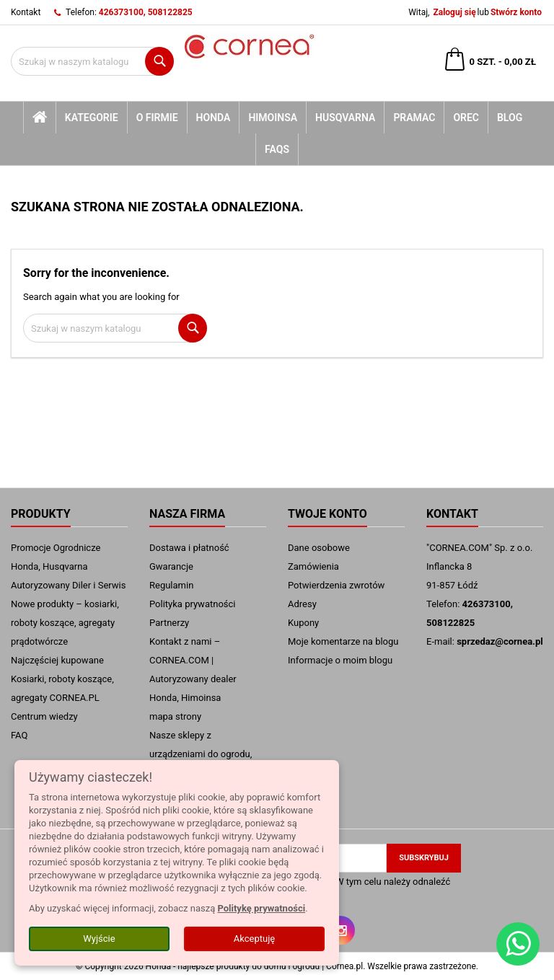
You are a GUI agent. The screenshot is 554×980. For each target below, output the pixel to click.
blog (510, 118)
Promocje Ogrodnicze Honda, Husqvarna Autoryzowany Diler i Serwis (68, 566)
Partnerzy (169, 623)
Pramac (414, 118)
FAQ (19, 735)
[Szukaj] (92, 61)
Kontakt (26, 12)
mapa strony (175, 716)
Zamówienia (313, 566)
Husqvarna (345, 118)
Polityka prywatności (192, 604)
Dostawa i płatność (189, 548)
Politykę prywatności (261, 908)
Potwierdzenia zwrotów (336, 585)
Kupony (303, 623)
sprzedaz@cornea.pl (500, 641)
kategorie (92, 118)
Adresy (302, 604)
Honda (214, 118)
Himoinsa (273, 118)
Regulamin (171, 585)
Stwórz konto (516, 12)
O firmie (157, 118)
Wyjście (99, 939)
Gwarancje (171, 566)
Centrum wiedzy (44, 716)
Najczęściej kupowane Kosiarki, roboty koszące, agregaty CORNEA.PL (62, 679)
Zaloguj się (454, 12)
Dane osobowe (319, 548)
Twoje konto (327, 514)
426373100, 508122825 (146, 12)
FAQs (277, 149)
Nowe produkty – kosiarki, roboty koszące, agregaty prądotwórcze (65, 623)
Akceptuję (254, 939)
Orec (466, 118)
